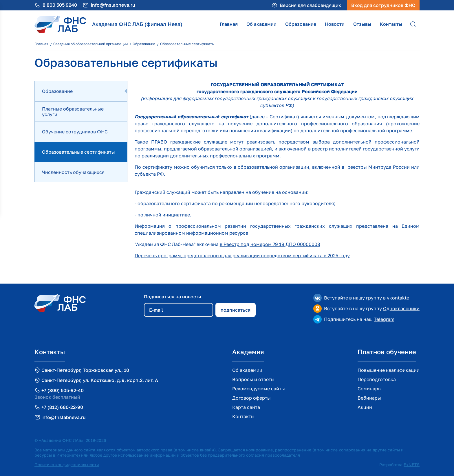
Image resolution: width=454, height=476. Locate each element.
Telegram (384, 319)
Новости (335, 24)
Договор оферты (251, 398)
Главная (229, 24)
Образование (301, 24)
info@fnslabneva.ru (113, 5)
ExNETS (412, 465)
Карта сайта (246, 407)
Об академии (261, 24)
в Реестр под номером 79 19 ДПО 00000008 (270, 244)
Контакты (391, 24)
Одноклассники (401, 308)
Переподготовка (377, 379)
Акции (365, 407)
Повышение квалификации (389, 370)
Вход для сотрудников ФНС (383, 5)
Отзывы (362, 24)
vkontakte (398, 298)
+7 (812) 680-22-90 (62, 407)
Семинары (370, 389)
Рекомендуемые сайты (259, 389)
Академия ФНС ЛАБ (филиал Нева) (137, 24)
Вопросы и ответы (253, 379)
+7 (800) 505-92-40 (63, 390)
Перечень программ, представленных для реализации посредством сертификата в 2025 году (242, 256)
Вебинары (369, 398)
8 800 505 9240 (60, 5)
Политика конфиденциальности (67, 465)
